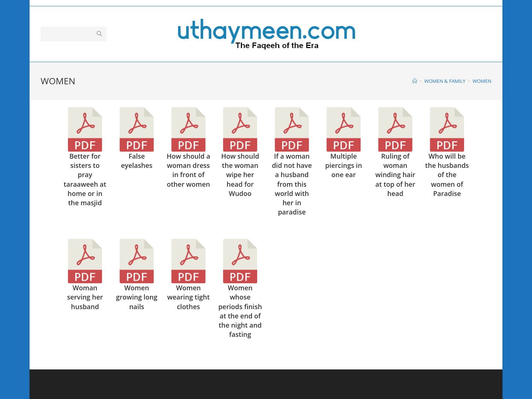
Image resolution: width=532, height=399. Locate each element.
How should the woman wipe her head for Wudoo (240, 175)
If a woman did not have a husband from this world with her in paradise (292, 184)
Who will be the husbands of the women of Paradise (447, 175)
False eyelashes (137, 161)
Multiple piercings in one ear (344, 165)
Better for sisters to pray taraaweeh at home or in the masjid (85, 179)
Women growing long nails (137, 297)
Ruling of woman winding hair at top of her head (395, 175)
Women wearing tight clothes (188, 297)
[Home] (415, 81)
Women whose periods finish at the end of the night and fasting (240, 311)
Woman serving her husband (85, 297)
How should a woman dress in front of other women (188, 170)
